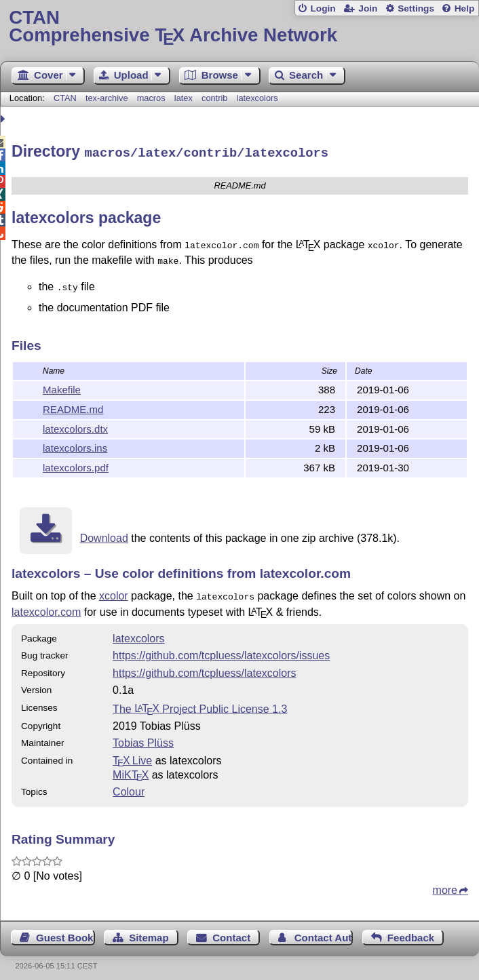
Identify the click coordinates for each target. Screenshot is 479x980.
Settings (416, 8)
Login (323, 8)
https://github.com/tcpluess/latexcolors (204, 666)
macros (151, 98)
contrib (214, 98)
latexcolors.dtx (75, 423)
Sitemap (149, 930)
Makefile (62, 384)
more (445, 883)
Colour (129, 784)
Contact (231, 930)
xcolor (114, 590)
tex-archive (107, 98)
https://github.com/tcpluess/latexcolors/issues (221, 648)
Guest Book (64, 930)
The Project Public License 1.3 (200, 701)
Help (465, 8)
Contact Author (324, 930)
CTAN (65, 98)
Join (368, 8)
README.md (73, 403)
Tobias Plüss (143, 736)
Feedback (411, 930)
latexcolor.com (46, 605)
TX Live (132, 753)
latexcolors (257, 98)
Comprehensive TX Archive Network (239, 27)
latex (184, 98)
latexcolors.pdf (76, 462)
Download (104, 532)
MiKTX (131, 767)
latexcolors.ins (75, 442)
